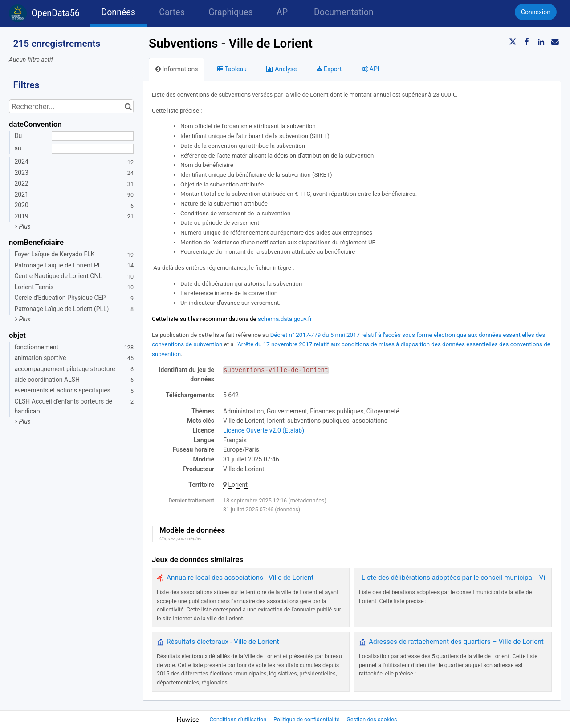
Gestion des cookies (372, 719)
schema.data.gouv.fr (285, 319)
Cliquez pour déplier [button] (181, 539)
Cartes (172, 12)
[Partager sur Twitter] (513, 42)
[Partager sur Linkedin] (541, 42)
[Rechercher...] (71, 106)
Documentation (344, 12)
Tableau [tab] (232, 69)
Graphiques (230, 12)
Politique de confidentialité (307, 719)
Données (118, 12)
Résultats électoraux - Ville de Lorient (223, 642)
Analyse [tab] (282, 69)
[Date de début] (93, 136)
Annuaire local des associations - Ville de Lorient (240, 578)
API (283, 12)
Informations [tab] (177, 69)
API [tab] (370, 69)
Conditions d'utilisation (239, 719)
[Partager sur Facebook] (527, 42)
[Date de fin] (93, 149)
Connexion (536, 12)
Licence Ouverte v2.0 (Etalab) (264, 430)
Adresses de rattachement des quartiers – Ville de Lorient (456, 642)
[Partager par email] (555, 42)
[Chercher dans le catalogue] (128, 106)
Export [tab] (329, 69)
